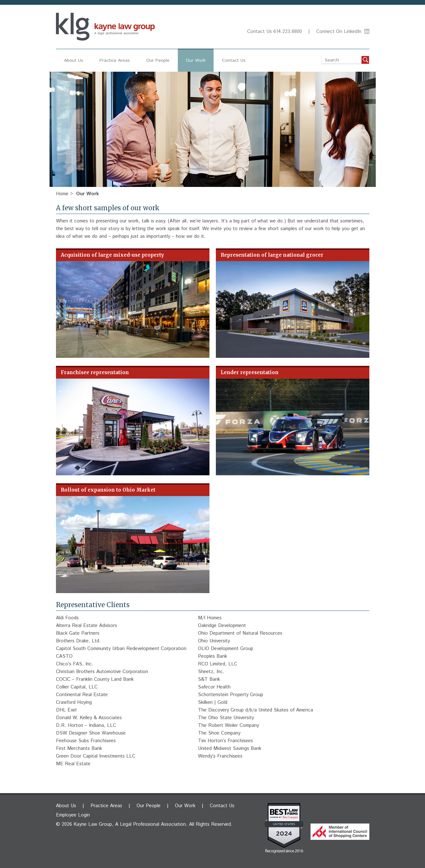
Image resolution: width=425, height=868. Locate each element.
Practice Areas (115, 60)
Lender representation (250, 372)
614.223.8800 (288, 32)
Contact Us (260, 32)
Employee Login (73, 815)
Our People (158, 60)
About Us (74, 60)
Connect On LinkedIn (339, 32)
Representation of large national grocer (272, 255)
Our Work (196, 60)
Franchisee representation (95, 372)
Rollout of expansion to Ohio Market (108, 490)
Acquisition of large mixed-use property (112, 255)
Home (62, 194)
